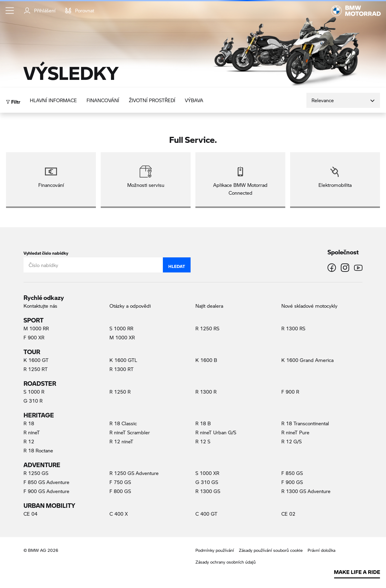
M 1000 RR (36, 328)
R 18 (29, 423)
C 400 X (119, 514)
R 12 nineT (121, 441)
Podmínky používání (215, 550)
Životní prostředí (152, 100)
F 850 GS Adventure (46, 482)
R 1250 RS (207, 328)
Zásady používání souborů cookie (271, 550)
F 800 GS (120, 491)
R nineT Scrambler (130, 432)
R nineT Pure (295, 432)
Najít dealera (209, 306)
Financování (103, 100)
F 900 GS (292, 482)
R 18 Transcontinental (305, 423)
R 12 (29, 441)
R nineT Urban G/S (216, 432)
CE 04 (30, 514)
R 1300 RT (122, 369)
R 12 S (203, 441)
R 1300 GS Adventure (306, 491)
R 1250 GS (36, 473)
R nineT (32, 432)
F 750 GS (120, 482)
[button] (10, 11)
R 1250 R (120, 392)
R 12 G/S (291, 441)
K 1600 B (206, 360)
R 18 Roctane (38, 450)
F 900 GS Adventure (46, 491)
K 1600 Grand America (307, 360)
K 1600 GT (36, 360)
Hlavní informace (53, 100)
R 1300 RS (293, 328)
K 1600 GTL (123, 360)
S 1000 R (34, 392)
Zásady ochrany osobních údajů (226, 562)
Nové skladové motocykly (309, 306)
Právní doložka (321, 550)
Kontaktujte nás (40, 306)
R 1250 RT (36, 369)
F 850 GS (292, 473)
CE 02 (288, 514)
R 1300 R (206, 392)
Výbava (194, 100)
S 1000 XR (207, 473)
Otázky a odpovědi (130, 306)
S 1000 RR (121, 328)
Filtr (13, 100)
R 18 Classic (123, 423)
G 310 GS (207, 482)
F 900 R (290, 392)
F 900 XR (34, 337)
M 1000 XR (122, 337)
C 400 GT (206, 514)
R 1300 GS (208, 491)
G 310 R (33, 401)
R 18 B (203, 423)
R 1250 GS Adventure (134, 473)
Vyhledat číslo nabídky (46, 252)
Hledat (177, 265)
